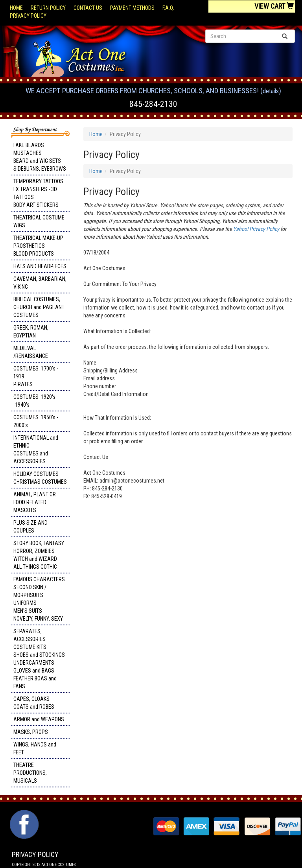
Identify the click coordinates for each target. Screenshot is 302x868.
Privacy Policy (28, 16)
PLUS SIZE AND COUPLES (30, 527)
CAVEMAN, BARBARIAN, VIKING (40, 283)
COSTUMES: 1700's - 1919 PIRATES (36, 376)
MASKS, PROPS (31, 732)
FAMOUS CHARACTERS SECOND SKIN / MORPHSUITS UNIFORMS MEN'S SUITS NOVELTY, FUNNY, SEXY (39, 599)
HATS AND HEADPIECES (40, 266)
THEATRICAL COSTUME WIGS (39, 221)
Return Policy (48, 8)
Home (16, 8)
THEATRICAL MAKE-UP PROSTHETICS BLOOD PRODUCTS (38, 246)
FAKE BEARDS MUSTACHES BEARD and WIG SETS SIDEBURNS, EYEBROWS (40, 157)
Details (271, 91)
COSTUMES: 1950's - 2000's (36, 421)
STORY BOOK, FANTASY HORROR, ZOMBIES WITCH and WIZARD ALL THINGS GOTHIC (39, 555)
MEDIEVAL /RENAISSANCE (31, 352)
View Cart (274, 6)
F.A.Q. (168, 8)
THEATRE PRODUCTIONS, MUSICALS (30, 773)
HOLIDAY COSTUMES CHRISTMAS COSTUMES (40, 478)
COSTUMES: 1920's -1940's (34, 401)
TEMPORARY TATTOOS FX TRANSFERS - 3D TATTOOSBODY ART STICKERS (38, 193)
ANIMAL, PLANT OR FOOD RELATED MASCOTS (35, 502)
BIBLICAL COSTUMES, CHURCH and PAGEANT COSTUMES (39, 307)
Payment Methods (132, 8)
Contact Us (88, 8)
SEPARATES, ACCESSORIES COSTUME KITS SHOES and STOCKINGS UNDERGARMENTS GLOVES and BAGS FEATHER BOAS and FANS (39, 659)
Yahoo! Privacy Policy (256, 229)
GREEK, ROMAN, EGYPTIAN (31, 332)
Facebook (23, 814)
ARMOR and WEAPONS (39, 719)
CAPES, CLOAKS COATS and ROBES (34, 703)
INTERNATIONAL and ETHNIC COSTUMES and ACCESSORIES (36, 450)
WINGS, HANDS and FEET (35, 748)
